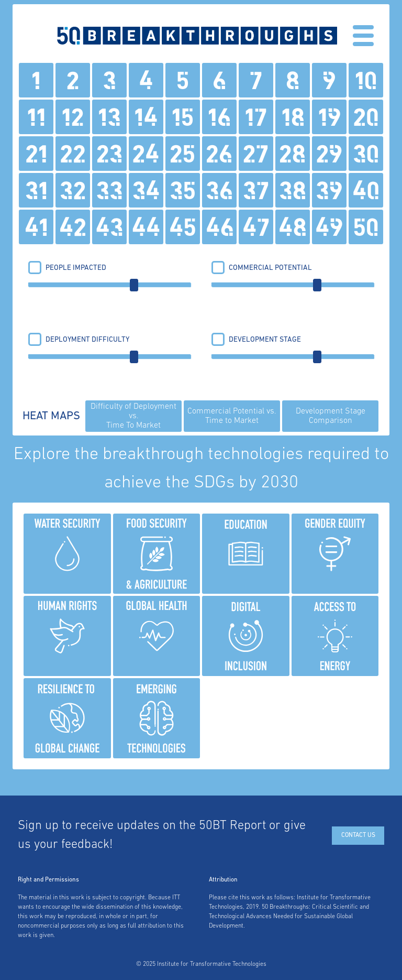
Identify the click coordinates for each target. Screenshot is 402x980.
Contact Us (358, 835)
